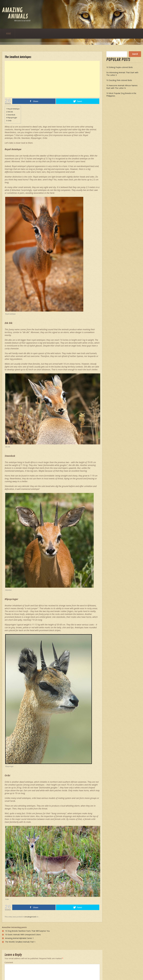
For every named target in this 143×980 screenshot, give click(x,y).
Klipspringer (12, 118)
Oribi (9, 121)
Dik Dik (9, 112)
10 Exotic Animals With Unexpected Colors (23, 935)
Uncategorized (30, 917)
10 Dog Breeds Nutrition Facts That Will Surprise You (27, 931)
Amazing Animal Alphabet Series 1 (19, 938)
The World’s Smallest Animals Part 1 (20, 942)
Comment (9, 962)
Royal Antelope (13, 109)
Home (8, 34)
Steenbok (11, 115)
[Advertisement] (72, 79)
